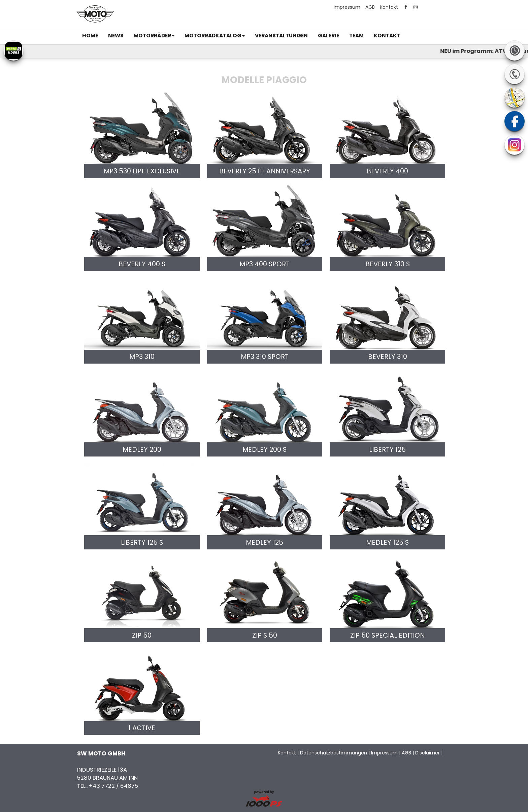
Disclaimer (427, 753)
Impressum (347, 7)
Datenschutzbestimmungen (334, 753)
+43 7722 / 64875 (113, 786)
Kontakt (389, 7)
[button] (154, 36)
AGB (370, 7)
